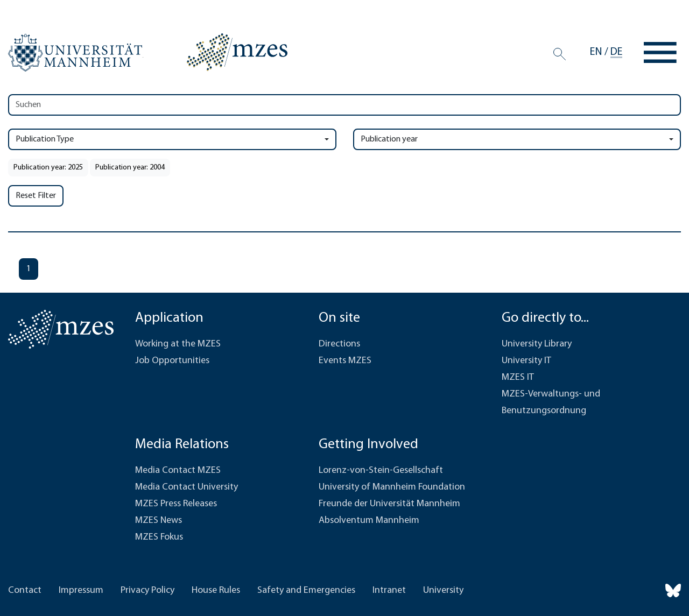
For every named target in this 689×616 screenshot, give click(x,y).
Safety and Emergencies (306, 590)
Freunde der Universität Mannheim (389, 504)
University (443, 590)
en (596, 52)
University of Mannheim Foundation (392, 487)
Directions (339, 344)
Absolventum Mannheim (369, 521)
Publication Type (45, 139)
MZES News (159, 521)
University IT (526, 361)
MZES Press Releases (176, 504)
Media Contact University (187, 487)
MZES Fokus (159, 537)
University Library (537, 344)
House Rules (216, 590)
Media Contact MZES (178, 470)
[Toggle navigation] (660, 52)
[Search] (560, 54)
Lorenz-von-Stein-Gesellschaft (381, 470)
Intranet (389, 590)
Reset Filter (36, 196)
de (616, 52)
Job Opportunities (172, 361)
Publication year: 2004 (130, 168)
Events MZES (345, 361)
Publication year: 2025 (48, 168)
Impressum (81, 590)
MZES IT (518, 377)
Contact (25, 590)
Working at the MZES (178, 344)
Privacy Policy (147, 590)
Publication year (389, 139)
